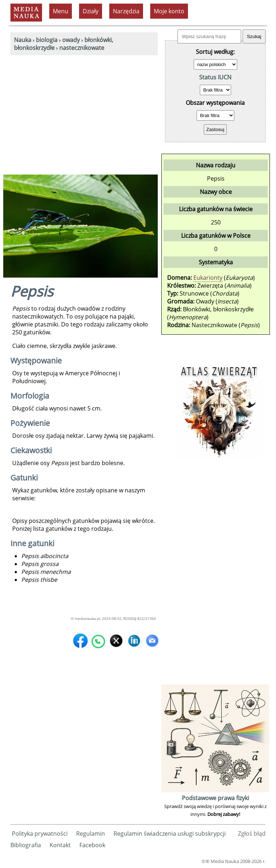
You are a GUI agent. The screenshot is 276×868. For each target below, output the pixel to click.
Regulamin (91, 834)
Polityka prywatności (40, 834)
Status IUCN (215, 77)
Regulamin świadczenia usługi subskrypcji (170, 834)
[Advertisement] (84, 109)
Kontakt (60, 845)
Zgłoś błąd (252, 834)
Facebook (92, 845)
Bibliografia (26, 845)
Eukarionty (208, 278)
